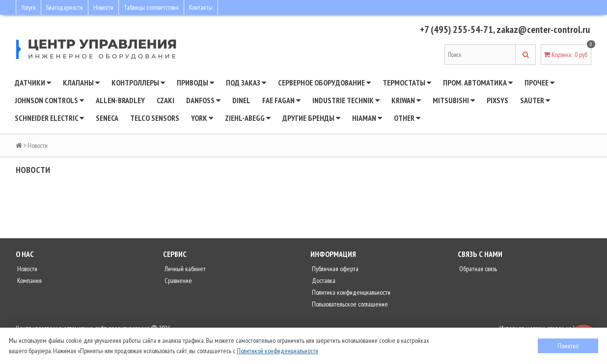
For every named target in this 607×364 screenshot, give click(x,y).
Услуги (28, 7)
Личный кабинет (184, 269)
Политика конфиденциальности (350, 292)
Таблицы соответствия (151, 7)
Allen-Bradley (120, 100)
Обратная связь (477, 269)
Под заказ (246, 83)
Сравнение (178, 280)
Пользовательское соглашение (349, 304)
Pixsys (497, 100)
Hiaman (367, 118)
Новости (103, 7)
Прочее (539, 83)
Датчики (33, 83)
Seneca (107, 118)
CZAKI (166, 100)
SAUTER (535, 100)
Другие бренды (311, 118)
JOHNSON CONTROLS (49, 100)
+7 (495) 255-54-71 (456, 29)
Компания (29, 280)
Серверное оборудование (324, 83)
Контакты (201, 7)
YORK (202, 118)
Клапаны (81, 83)
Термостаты (407, 83)
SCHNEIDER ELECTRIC (49, 118)
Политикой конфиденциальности (277, 351)
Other (407, 118)
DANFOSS (203, 100)
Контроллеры (138, 83)
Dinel (241, 100)
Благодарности (65, 7)
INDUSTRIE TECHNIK (346, 100)
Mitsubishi (454, 100)
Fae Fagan (281, 100)
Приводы (195, 83)
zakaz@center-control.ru (543, 29)
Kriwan (406, 100)
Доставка (323, 280)
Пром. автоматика (478, 83)
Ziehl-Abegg (248, 118)
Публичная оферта (334, 269)
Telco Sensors (155, 118)
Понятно (568, 346)
